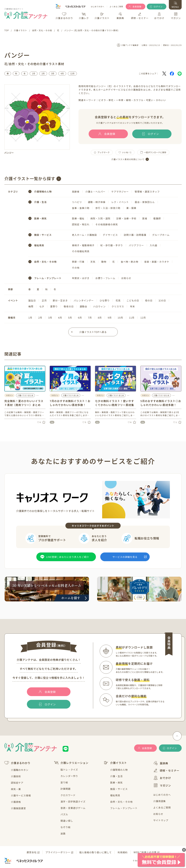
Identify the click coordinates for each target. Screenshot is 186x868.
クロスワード (68, 795)
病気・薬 (16, 789)
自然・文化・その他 (121, 802)
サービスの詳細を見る (125, 557)
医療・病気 (116, 782)
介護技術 (16, 776)
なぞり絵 (66, 827)
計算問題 (66, 789)
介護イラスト (115, 763)
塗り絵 (64, 782)
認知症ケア (17, 783)
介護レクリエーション (71, 763)
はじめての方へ (98, 7)
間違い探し (67, 821)
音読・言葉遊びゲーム (73, 808)
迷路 (63, 833)
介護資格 (16, 802)
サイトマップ (161, 820)
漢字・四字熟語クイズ (73, 801)
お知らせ (158, 814)
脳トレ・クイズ (69, 770)
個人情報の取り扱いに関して (95, 852)
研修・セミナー (166, 770)
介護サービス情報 (21, 795)
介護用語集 (160, 801)
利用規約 (123, 852)
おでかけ (162, 778)
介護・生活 (116, 776)
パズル (64, 814)
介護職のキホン (20, 770)
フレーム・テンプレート (124, 808)
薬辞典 (161, 763)
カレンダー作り (69, 776)
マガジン (162, 785)
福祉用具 (115, 795)
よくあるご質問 (116, 7)
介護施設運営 (18, 808)
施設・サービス (119, 789)
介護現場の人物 (119, 770)
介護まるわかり (17, 763)
